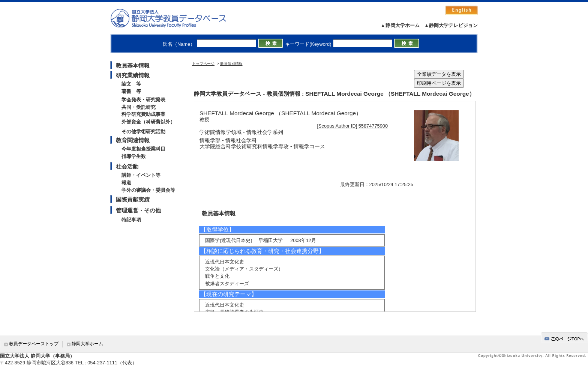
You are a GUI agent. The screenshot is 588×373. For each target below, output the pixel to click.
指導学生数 (134, 156)
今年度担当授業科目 (143, 149)
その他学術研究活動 (143, 132)
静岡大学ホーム (87, 344)
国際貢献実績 (133, 199)
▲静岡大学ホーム (400, 25)
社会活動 (127, 166)
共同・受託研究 (139, 107)
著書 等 (131, 91)
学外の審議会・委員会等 (148, 190)
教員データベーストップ (34, 344)
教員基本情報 (133, 65)
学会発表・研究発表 (143, 100)
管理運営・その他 (138, 210)
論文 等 (131, 84)
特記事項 (131, 220)
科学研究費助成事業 (143, 114)
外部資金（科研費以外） (148, 122)
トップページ (203, 64)
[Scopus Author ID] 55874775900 (353, 126)
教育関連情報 (133, 140)
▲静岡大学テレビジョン (451, 25)
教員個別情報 (231, 64)
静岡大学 (176, 18)
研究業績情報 (133, 75)
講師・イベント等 (141, 175)
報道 (126, 183)
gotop (564, 338)
